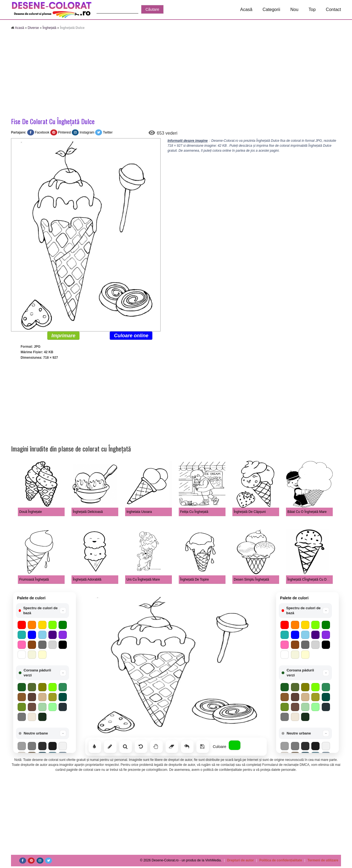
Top (312, 9)
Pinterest (64, 132)
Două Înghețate (31, 512)
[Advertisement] (176, 74)
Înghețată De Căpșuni (250, 512)
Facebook (42, 132)
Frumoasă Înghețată (34, 579)
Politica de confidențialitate (281, 860)
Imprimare (63, 336)
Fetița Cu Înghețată (194, 512)
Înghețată (50, 28)
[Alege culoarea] (235, 745)
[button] (42, 611)
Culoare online (131, 336)
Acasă (246, 9)
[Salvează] (203, 747)
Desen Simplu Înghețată (251, 579)
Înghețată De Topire (195, 579)
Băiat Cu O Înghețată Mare (307, 512)
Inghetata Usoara (139, 512)
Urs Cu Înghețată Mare (143, 579)
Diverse (33, 28)
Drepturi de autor (240, 860)
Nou (294, 9)
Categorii (271, 9)
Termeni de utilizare (323, 860)
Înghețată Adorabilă (87, 579)
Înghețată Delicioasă (88, 512)
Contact (333, 9)
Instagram (87, 132)
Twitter (108, 132)
